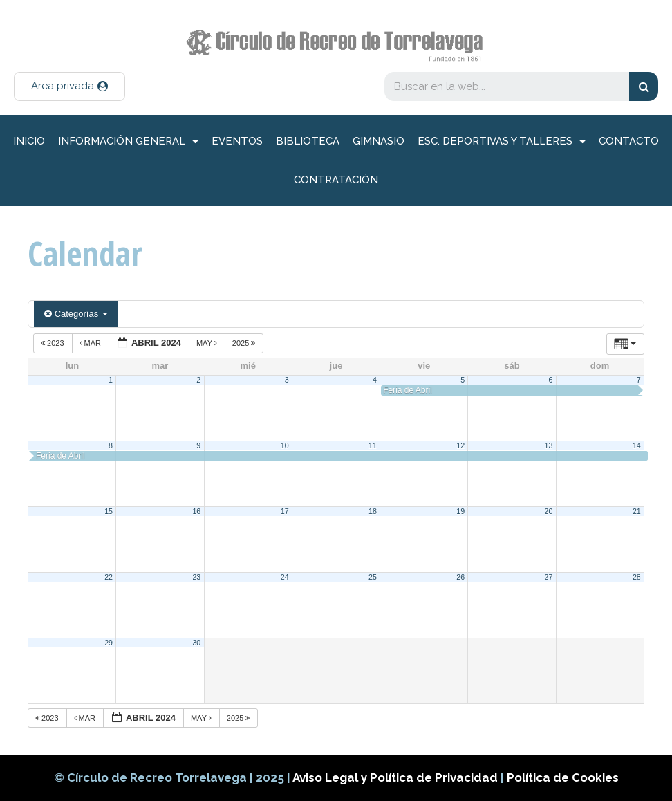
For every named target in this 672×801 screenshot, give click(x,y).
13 (549, 445)
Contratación (336, 180)
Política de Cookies (563, 777)
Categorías (76, 314)
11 (373, 445)
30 (196, 643)
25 (373, 577)
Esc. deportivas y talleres (502, 141)
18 (373, 511)
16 (196, 511)
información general (128, 141)
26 (460, 577)
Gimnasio (379, 141)
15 (109, 511)
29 (109, 643)
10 (285, 445)
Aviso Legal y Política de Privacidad (396, 777)
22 (109, 577)
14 (637, 445)
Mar (92, 343)
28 (637, 577)
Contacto (629, 141)
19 (460, 511)
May (208, 343)
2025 (245, 343)
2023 (54, 343)
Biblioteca (308, 141)
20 (549, 511)
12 (460, 445)
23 (196, 577)
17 (285, 511)
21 (637, 511)
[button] (69, 86)
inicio (29, 141)
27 (549, 577)
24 (285, 577)
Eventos (237, 141)
